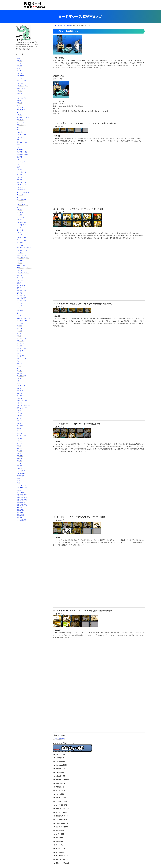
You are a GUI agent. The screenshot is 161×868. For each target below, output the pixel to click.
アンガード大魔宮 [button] (60, 812)
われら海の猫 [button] (59, 772)
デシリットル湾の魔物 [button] (61, 780)
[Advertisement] (27, 556)
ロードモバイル (21, 376)
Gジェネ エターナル (23, 258)
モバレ (19, 383)
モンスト (19, 61)
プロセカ (19, 448)
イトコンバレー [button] (59, 791)
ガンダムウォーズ (22, 250)
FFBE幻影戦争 (21, 476)
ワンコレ (19, 316)
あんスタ (19, 451)
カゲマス (19, 308)
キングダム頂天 (21, 298)
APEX (19, 105)
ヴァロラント (21, 120)
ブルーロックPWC (22, 400)
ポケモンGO (20, 343)
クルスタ (19, 458)
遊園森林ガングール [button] (61, 816)
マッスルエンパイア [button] (61, 856)
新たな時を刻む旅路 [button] (61, 827)
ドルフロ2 (20, 83)
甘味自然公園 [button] (59, 830)
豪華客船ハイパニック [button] (61, 809)
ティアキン (20, 175)
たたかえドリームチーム (24, 405)
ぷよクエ (19, 328)
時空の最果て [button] (59, 758)
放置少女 (19, 461)
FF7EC (19, 481)
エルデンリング (21, 182)
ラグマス (19, 167)
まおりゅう (20, 311)
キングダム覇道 (21, 301)
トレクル (19, 270)
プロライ (19, 393)
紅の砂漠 (19, 157)
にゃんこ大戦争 (21, 200)
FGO (18, 59)
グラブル (19, 66)
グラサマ (19, 220)
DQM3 (19, 490)
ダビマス (19, 415)
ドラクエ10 (20, 492)
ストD (19, 207)
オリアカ (19, 508)
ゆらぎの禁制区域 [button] (60, 805)
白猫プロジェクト (22, 86)
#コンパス (20, 132)
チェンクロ (20, 212)
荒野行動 (19, 103)
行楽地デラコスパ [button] (60, 801)
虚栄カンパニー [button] (59, 849)
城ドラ (19, 366)
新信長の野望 (21, 502)
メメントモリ (21, 471)
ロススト (19, 306)
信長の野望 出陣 (22, 497)
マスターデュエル (22, 321)
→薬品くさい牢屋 (59, 739)
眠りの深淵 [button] (58, 838)
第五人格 (19, 130)
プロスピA (20, 388)
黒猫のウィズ (21, 88)
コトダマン (20, 228)
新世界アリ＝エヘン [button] (61, 769)
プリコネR (20, 456)
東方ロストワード (22, 436)
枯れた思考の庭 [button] (59, 783)
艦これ (19, 428)
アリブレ (19, 115)
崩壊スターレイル (22, 142)
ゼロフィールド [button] (59, 754)
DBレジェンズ (21, 265)
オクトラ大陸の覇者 (23, 192)
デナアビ (19, 180)
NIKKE (19, 68)
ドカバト (19, 263)
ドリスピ (19, 413)
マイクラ (19, 170)
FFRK (18, 478)
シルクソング (21, 363)
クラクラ (19, 368)
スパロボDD (20, 260)
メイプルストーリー (23, 245)
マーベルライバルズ (23, 117)
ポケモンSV (20, 351)
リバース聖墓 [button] (59, 834)
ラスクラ (19, 210)
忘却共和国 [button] (58, 841)
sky (18, 361)
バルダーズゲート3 (22, 187)
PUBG (19, 100)
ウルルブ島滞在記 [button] (60, 765)
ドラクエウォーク (22, 488)
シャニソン (20, 443)
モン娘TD (20, 423)
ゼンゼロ (19, 177)
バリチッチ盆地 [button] (59, 762)
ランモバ (19, 91)
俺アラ (19, 313)
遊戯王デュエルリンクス (24, 318)
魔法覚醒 (19, 326)
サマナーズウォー (22, 205)
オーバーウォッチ (22, 112)
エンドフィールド (22, 81)
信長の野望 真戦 (22, 505)
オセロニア (20, 230)
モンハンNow (21, 341)
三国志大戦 (20, 513)
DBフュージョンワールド (24, 268)
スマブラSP (20, 122)
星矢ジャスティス (22, 290)
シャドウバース (21, 225)
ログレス (19, 233)
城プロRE (20, 426)
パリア (19, 159)
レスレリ (19, 463)
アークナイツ (21, 78)
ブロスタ (19, 373)
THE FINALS (21, 110)
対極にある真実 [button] (59, 776)
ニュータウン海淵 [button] (60, 820)
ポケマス (19, 346)
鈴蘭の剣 (19, 93)
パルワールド (21, 162)
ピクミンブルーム (22, 359)
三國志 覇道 (20, 515)
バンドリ (19, 441)
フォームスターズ (22, 135)
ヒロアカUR (20, 280)
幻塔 (18, 147)
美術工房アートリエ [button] (61, 860)
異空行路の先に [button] (59, 787)
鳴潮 (18, 145)
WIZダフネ (20, 195)
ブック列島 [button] (58, 845)
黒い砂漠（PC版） (22, 152)
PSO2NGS (20, 150)
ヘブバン (19, 71)
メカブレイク (21, 137)
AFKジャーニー (21, 197)
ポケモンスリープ (22, 348)
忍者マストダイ (21, 240)
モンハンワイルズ (22, 338)
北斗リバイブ (21, 288)
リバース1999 (21, 473)
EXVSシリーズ (21, 255)
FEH (18, 96)
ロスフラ (19, 466)
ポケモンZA (20, 356)
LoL (18, 381)
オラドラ (19, 293)
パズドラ (19, 63)
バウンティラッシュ (23, 273)
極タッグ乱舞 (21, 285)
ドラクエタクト (21, 485)
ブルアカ (19, 468)
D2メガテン (20, 217)
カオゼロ (19, 73)
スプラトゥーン (21, 125)
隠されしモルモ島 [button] (60, 798)
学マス (19, 446)
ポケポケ (19, 353)
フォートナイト (21, 98)
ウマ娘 (19, 418)
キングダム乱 (21, 295)
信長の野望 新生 (22, 495)
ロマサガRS (20, 202)
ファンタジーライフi (23, 172)
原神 (18, 140)
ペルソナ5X (20, 76)
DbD (18, 127)
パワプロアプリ (21, 386)
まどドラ (19, 453)
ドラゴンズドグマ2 (22, 185)
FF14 (18, 483)
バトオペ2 (20, 253)
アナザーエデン (21, 190)
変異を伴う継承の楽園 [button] (61, 863)
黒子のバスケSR (22, 408)
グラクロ (19, 303)
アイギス (19, 421)
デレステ (19, 438)
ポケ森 (19, 336)
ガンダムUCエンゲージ (24, 248)
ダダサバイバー (21, 238)
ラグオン (19, 164)
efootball (19, 398)
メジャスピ (20, 391)
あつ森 (19, 333)
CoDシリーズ (21, 108)
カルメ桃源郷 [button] (59, 794)
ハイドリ (19, 410)
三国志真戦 (20, 510)
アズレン (19, 431)
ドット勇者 (20, 235)
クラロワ (19, 371)
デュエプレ (20, 323)
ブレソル (19, 275)
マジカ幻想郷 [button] (59, 852)
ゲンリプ (19, 433)
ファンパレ (20, 278)
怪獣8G (19, 283)
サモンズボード (21, 222)
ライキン (19, 378)
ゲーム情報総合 (21, 520)
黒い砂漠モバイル (22, 154)
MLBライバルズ (22, 396)
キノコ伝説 (20, 243)
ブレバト (19, 403)
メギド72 (20, 215)
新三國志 (19, 518)
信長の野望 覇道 (22, 500)
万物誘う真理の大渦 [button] (61, 823)
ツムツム (19, 331)
